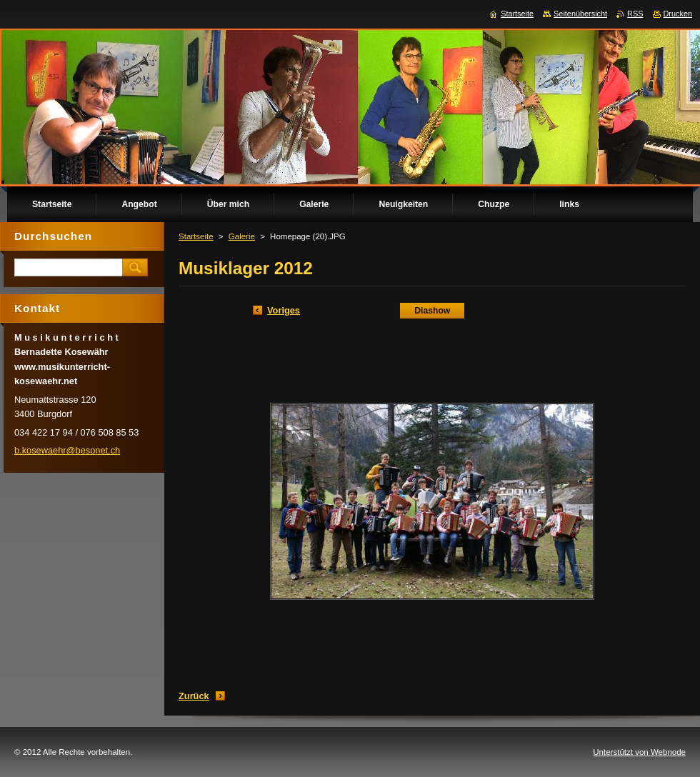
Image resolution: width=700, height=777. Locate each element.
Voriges (284, 310)
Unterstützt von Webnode (639, 752)
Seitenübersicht (580, 14)
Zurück (194, 696)
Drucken (678, 14)
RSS (635, 14)
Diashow (432, 311)
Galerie (242, 236)
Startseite (196, 236)
